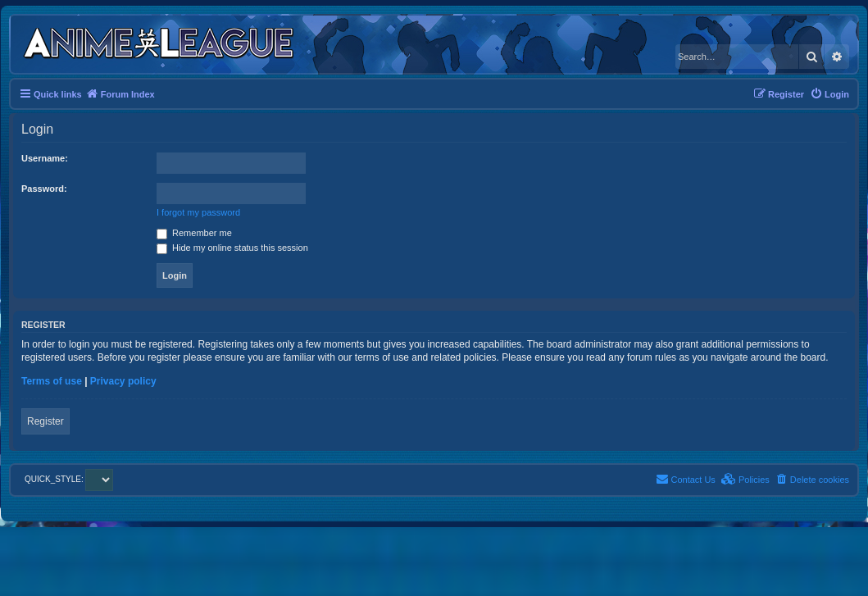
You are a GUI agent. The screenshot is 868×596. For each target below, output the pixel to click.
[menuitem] (829, 94)
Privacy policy (123, 381)
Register (45, 421)
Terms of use (52, 381)
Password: (44, 189)
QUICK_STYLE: (69, 479)
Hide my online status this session (232, 248)
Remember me (194, 233)
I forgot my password (198, 212)
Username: (45, 158)
